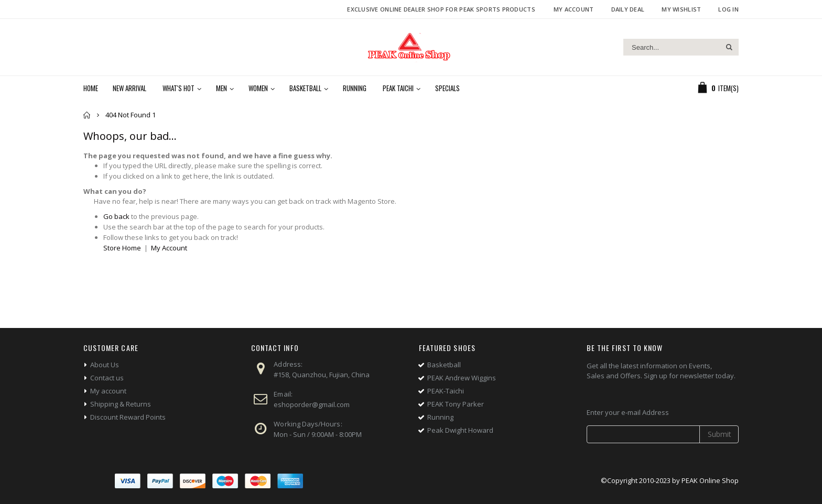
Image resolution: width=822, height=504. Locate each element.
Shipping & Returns (121, 404)
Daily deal (628, 9)
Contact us (107, 378)
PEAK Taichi (398, 88)
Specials (447, 88)
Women (258, 88)
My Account (574, 9)
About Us (105, 365)
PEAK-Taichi (446, 391)
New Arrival (129, 88)
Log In (728, 9)
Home (87, 115)
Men (221, 88)
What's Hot (179, 88)
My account (108, 391)
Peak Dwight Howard (460, 430)
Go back (116, 216)
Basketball (305, 88)
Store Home (122, 248)
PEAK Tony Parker (456, 404)
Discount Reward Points (128, 417)
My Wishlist (681, 9)
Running (355, 88)
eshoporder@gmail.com (312, 404)
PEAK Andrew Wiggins (462, 378)
